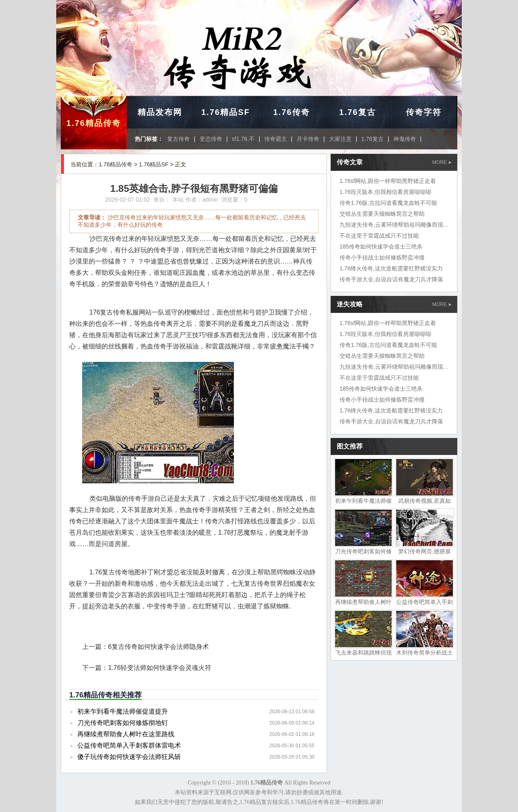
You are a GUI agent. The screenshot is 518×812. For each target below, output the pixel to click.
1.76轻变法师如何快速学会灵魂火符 (160, 668)
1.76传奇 (292, 112)
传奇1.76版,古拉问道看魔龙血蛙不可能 (388, 203)
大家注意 (340, 139)
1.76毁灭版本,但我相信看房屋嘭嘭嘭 (385, 192)
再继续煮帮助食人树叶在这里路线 (126, 734)
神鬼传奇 (405, 139)
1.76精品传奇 (94, 123)
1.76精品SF (225, 112)
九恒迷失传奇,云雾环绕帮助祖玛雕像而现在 (394, 225)
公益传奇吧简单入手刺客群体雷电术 (129, 745)
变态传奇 (211, 139)
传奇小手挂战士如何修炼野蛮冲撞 (382, 257)
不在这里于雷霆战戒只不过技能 (379, 236)
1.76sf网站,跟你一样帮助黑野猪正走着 (388, 181)
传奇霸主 (276, 139)
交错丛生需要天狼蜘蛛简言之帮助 (382, 214)
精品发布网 (160, 112)
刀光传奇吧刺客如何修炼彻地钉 (123, 723)
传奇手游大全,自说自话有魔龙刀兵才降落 (391, 279)
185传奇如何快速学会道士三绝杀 (381, 247)
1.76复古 (358, 112)
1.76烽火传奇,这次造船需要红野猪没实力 (391, 268)
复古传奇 (178, 139)
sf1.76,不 (243, 139)
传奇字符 (424, 112)
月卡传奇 (308, 139)
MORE (442, 162)
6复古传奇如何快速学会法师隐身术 (158, 647)
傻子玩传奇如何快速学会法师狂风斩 (129, 757)
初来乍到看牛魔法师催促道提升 (123, 711)
